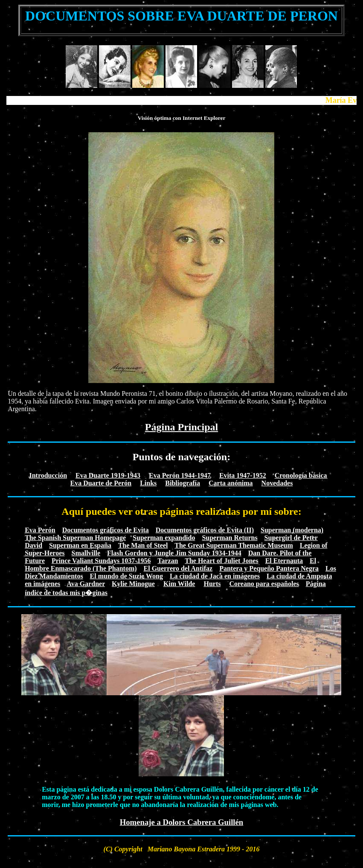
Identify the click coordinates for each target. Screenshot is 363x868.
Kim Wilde (179, 584)
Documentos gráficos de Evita (106, 530)
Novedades (277, 483)
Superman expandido (164, 538)
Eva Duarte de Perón (101, 483)
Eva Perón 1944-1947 (180, 475)
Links (148, 483)
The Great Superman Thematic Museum (234, 545)
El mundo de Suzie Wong (126, 576)
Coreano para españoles (264, 584)
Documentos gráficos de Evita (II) (205, 530)
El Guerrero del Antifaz (178, 568)
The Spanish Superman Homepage (75, 538)
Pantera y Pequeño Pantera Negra (269, 568)
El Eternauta (284, 561)
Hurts (212, 584)
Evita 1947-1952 (243, 475)
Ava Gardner (86, 584)
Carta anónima (231, 483)
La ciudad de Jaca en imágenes (215, 576)
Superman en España (80, 545)
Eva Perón (40, 530)
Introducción (48, 475)
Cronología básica (301, 475)
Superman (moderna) (292, 530)
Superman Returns (229, 538)
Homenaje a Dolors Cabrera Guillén (182, 822)
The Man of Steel (143, 545)
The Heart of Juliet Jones (221, 561)
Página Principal (181, 427)
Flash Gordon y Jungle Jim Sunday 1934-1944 (174, 553)
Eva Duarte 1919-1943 (108, 475)
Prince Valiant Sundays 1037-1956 (101, 561)
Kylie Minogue (133, 584)
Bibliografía (183, 483)
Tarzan (168, 561)
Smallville (86, 553)
